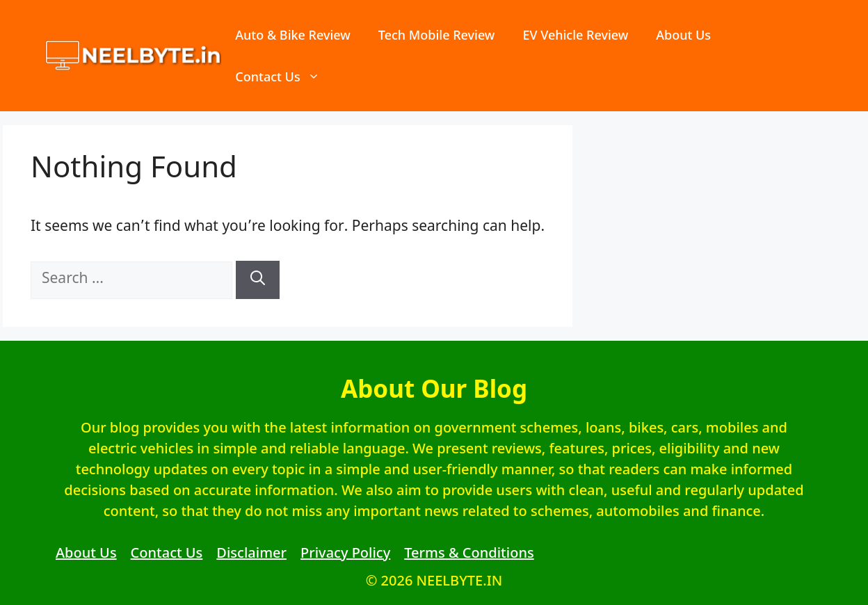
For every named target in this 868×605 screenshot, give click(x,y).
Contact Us (284, 76)
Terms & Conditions (469, 552)
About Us (683, 35)
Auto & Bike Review (293, 35)
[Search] (258, 280)
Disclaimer (251, 552)
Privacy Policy (345, 552)
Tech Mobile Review (437, 35)
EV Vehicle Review (575, 35)
